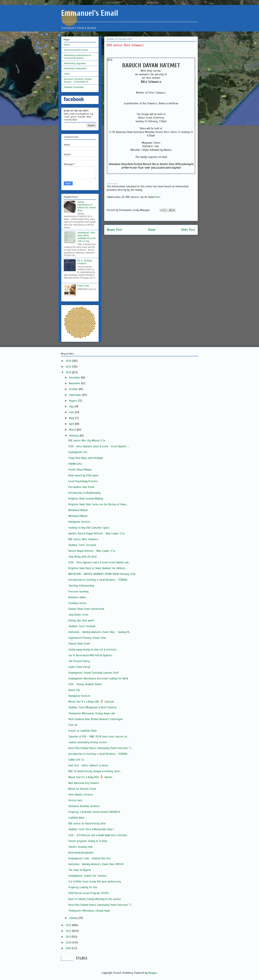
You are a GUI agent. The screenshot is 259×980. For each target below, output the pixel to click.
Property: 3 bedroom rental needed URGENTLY (94, 812)
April (72, 424)
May (72, 418)
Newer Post (115, 230)
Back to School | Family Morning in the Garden (95, 899)
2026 (69, 361)
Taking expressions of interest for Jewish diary (87, 206)
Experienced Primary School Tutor (87, 638)
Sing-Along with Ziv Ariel (83, 557)
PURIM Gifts (75, 464)
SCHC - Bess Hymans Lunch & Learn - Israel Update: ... (99, 446)
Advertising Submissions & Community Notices (77, 57)
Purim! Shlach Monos (80, 470)
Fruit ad (73, 725)
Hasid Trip (74, 690)
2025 (69, 367)
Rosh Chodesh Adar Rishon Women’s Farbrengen (96, 719)
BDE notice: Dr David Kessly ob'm (87, 824)
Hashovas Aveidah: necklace (84, 806)
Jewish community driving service (88, 742)
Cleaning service (78, 603)
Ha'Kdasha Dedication (75, 68)
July (72, 407)
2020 (69, 943)
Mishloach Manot (78, 510)
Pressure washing (78, 592)
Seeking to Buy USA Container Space (89, 528)
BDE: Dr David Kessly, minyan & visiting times (94, 771)
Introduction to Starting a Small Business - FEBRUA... (98, 580)
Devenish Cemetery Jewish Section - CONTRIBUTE (78, 80)
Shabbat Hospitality (74, 87)
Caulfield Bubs (76, 818)
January (74, 918)
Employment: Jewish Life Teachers (88, 876)
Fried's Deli (83, 286)
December (75, 378)
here (158, 197)
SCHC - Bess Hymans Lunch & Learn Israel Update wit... (99, 562)
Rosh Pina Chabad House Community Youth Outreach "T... (100, 748)
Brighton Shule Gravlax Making (86, 499)
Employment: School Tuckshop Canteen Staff (93, 673)
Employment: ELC (78, 452)
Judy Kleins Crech (78, 615)
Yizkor (67, 74)
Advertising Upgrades (75, 63)
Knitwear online (77, 597)
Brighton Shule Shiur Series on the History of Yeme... (98, 504)
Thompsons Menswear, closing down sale (92, 713)
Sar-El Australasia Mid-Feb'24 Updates (90, 655)
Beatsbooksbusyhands (81, 853)
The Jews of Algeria (80, 870)
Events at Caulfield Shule (83, 731)
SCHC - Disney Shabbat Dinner (85, 684)
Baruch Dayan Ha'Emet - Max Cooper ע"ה (92, 551)
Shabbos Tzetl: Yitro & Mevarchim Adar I (91, 829)
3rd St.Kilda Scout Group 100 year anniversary (95, 882)
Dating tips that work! (81, 620)
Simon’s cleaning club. (81, 847)
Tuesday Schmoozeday (81, 586)
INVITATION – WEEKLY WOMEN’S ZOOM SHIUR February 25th (102, 574)
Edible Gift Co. (76, 760)
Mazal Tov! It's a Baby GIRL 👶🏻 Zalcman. (91, 702)
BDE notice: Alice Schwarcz (83, 539)
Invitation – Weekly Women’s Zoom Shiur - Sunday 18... (99, 632)
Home (152, 230)
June (72, 412)
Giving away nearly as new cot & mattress (93, 650)
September (76, 395)
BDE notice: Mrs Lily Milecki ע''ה (87, 441)
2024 (69, 372)
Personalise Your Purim (81, 487)
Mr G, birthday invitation (85, 262)
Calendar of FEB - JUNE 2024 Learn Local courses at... (98, 737)
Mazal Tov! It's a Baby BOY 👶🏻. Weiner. (91, 777)
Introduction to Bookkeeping (84, 493)
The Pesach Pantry (79, 661)
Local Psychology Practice (83, 481)
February (74, 436)
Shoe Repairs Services (81, 795)
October (74, 389)
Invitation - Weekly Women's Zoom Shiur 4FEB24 (96, 864)
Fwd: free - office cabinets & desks (88, 765)
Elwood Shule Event (79, 644)
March (73, 430)
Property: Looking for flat (83, 887)
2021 (69, 937)
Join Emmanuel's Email (76, 50)
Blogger (153, 973)
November (75, 383)
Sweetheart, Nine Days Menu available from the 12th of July (87, 237)
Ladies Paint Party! (79, 667)
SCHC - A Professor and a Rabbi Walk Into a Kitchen (98, 835)
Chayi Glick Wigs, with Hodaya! (86, 458)
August (74, 401)
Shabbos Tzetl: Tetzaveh (82, 545)
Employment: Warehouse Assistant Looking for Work (98, 678)
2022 (69, 931)
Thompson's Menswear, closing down (89, 911)
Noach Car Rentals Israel (82, 789)
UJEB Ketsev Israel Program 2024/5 (89, 893)
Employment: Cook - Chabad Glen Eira (90, 858)
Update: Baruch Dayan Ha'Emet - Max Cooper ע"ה (96, 533)
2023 (69, 925)
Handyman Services (79, 522)
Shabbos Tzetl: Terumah (82, 626)
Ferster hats (75, 800)
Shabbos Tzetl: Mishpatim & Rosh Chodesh (92, 707)
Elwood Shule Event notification (86, 609)
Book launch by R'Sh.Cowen (83, 475)
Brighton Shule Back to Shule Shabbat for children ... (98, 568)
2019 (69, 948)
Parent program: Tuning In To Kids (88, 841)
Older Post (188, 230)
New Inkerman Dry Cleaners (84, 783)
